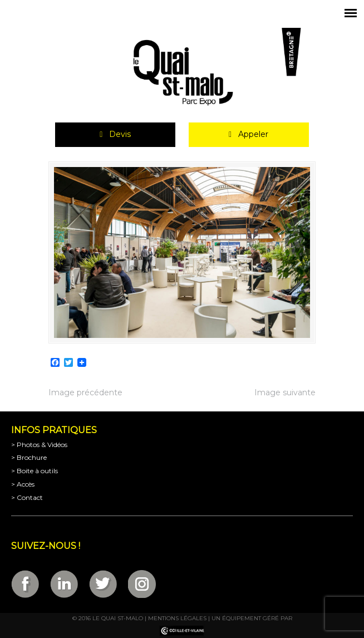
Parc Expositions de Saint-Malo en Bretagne (182, 73)
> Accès (23, 484)
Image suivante (285, 392)
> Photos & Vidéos (39, 445)
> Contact (27, 497)
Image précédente (85, 392)
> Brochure (29, 457)
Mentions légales (177, 618)
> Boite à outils (35, 471)
